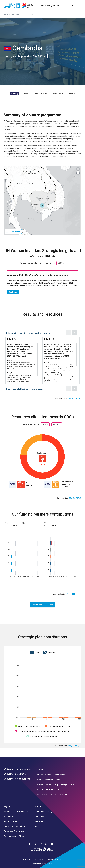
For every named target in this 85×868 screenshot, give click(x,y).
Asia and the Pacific (12, 821)
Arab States (9, 817)
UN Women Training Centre (17, 769)
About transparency (43, 812)
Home (6, 14)
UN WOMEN (48, 864)
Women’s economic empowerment (30, 726)
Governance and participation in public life (44, 736)
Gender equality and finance (49, 780)
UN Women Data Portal (15, 774)
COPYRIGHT (37, 864)
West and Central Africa (14, 836)
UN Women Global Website (17, 779)
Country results (17, 14)
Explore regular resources (42, 605)
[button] (42, 205)
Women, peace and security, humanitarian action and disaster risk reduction (44, 731)
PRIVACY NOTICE (38, 859)
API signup (40, 826)
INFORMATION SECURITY (53, 859)
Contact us (40, 817)
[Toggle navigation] (80, 6)
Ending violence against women (59, 726)
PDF (76, 398)
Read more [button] (13, 292)
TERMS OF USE (26, 859)
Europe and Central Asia (14, 831)
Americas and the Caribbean (16, 812)
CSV (69, 398)
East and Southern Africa (14, 826)
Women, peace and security (49, 789)
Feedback (39, 821)
